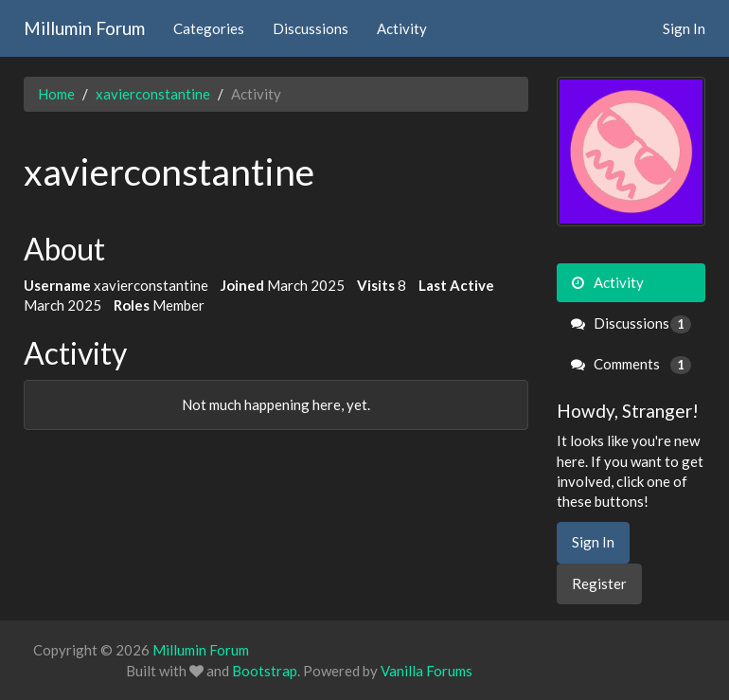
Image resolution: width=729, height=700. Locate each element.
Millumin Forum (84, 28)
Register (599, 583)
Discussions (311, 28)
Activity (402, 28)
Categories (209, 28)
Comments (631, 364)
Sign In (684, 28)
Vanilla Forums (427, 671)
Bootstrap (265, 671)
